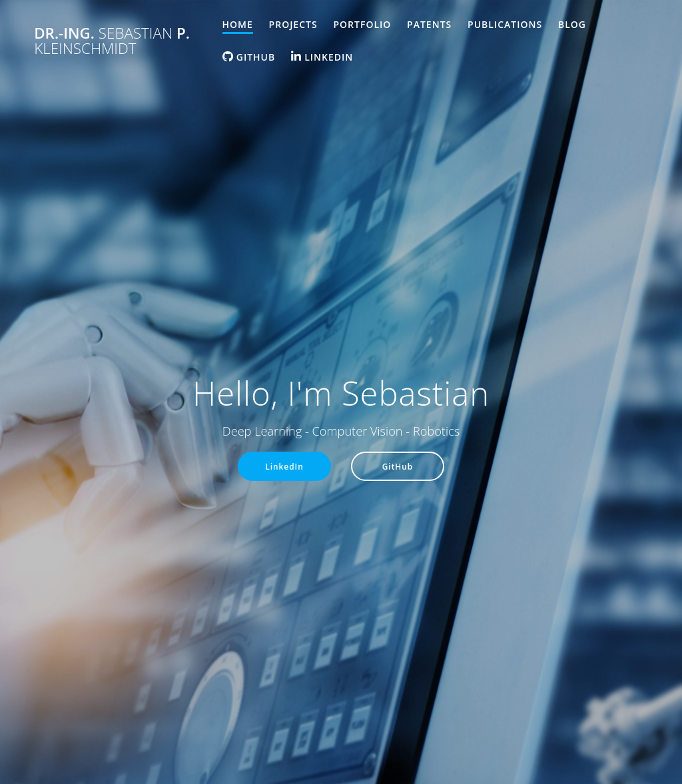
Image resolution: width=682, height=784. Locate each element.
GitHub (398, 466)
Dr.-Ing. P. (112, 41)
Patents (429, 24)
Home (238, 24)
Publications (505, 24)
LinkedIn (284, 466)
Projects (293, 24)
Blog (572, 24)
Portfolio (362, 24)
